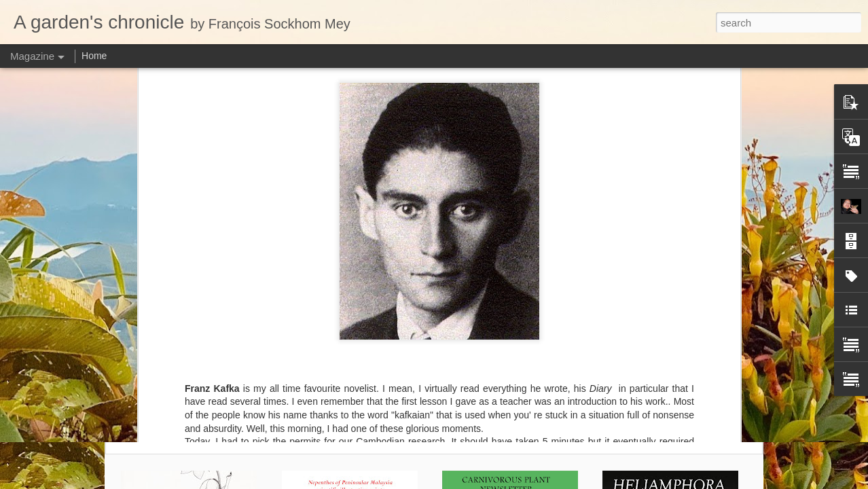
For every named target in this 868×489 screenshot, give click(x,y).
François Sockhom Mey (500, 179)
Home (94, 56)
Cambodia (456, 196)
